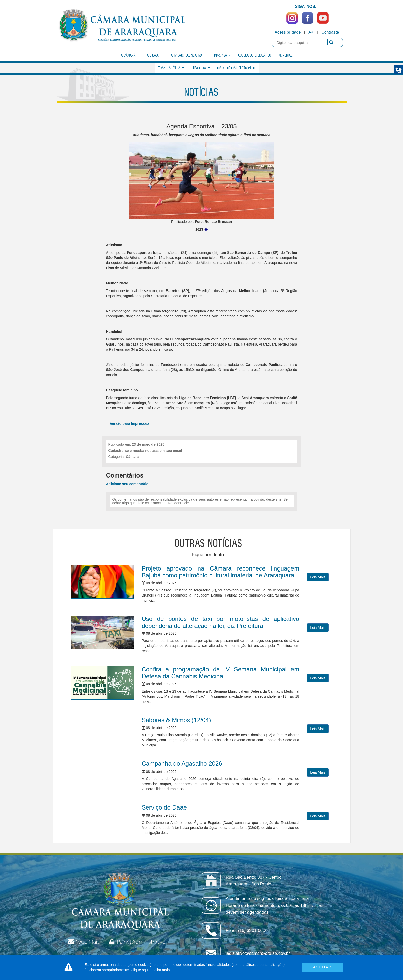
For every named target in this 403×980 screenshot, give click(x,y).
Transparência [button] (171, 68)
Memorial (286, 55)
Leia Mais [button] (318, 577)
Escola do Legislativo (255, 55)
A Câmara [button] (130, 55)
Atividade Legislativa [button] (188, 55)
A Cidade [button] (155, 55)
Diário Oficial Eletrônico (236, 68)
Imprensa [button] (222, 55)
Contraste (330, 32)
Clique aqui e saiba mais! (151, 970)
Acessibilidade (288, 32)
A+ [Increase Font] (311, 32)
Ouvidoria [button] (201, 68)
